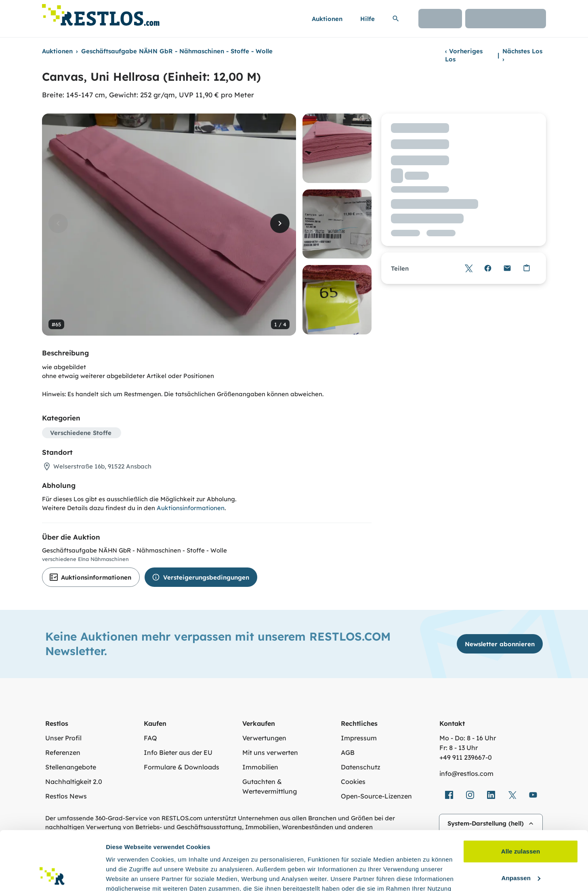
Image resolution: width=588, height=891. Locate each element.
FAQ (150, 738)
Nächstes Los (522, 55)
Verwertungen (264, 738)
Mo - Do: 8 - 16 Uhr (468, 738)
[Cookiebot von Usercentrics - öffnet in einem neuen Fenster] (52, 875)
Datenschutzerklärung (164, 853)
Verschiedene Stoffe (81, 433)
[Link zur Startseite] (101, 13)
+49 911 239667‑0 (466, 757)
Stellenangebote (71, 767)
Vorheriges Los (464, 55)
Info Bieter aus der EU (178, 752)
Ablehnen (520, 849)
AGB (348, 752)
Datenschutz (361, 767)
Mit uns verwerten (270, 752)
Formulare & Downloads (182, 767)
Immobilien (260, 767)
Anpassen (521, 823)
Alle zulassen (521, 796)
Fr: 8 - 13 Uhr (459, 748)
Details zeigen (126, 875)
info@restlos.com (466, 773)
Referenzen (63, 752)
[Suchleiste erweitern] (396, 19)
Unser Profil (63, 738)
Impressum (359, 738)
